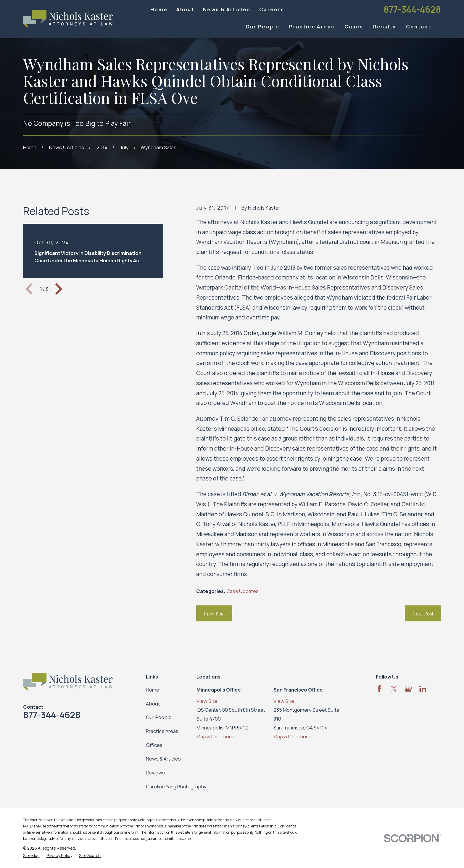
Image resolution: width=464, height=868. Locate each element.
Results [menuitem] (385, 26)
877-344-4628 (412, 9)
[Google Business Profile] (408, 689)
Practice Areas (162, 731)
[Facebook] (379, 689)
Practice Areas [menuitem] (312, 26)
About (185, 9)
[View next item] (59, 289)
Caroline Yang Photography (176, 786)
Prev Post (214, 613)
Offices (154, 745)
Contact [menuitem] (418, 26)
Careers (272, 9)
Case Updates (243, 591)
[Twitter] (394, 689)
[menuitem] (31, 855)
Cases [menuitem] (354, 26)
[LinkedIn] (423, 689)
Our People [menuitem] (262, 26)
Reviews (155, 773)
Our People (159, 717)
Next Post (423, 613)
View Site (207, 701)
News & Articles (227, 9)
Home (159, 9)
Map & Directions (215, 736)
